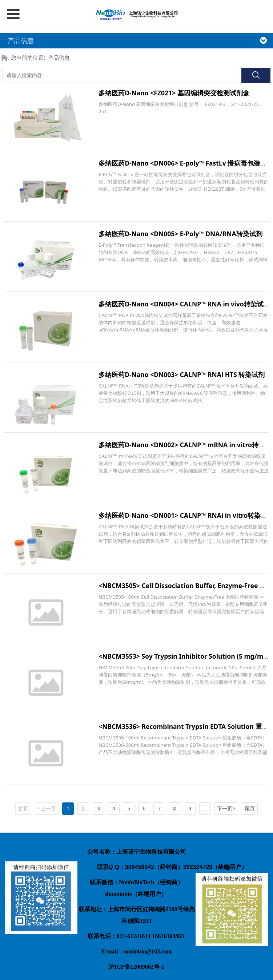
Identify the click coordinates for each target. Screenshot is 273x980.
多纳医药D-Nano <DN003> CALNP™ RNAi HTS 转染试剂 (182, 374)
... (205, 808)
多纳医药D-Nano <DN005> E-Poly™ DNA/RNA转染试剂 (180, 234)
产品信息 (59, 58)
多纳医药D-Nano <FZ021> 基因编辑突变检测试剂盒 (174, 93)
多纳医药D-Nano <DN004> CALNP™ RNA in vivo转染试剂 (184, 304)
